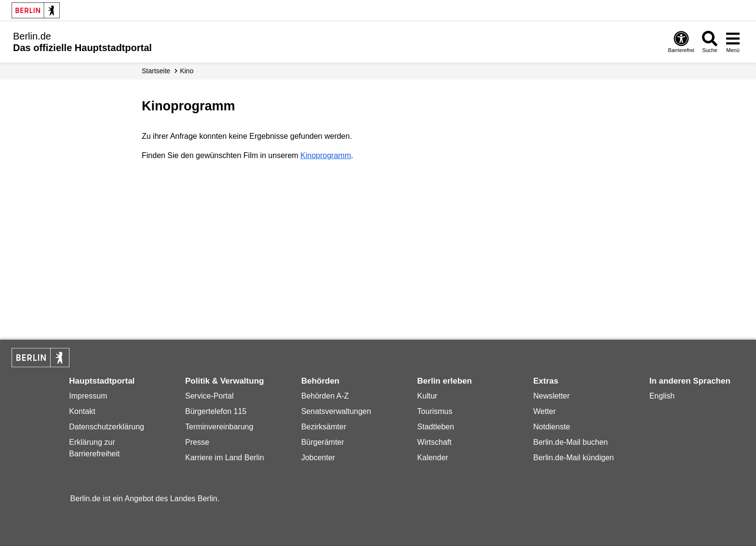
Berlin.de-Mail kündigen (574, 458)
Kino (187, 71)
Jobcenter (318, 458)
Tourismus (435, 411)
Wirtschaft (434, 442)
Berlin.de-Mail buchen (571, 442)
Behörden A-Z (325, 396)
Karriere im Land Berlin (225, 458)
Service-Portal (209, 396)
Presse (197, 442)
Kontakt (82, 411)
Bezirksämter (324, 427)
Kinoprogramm (326, 155)
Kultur (427, 396)
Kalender (432, 458)
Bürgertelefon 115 (216, 411)
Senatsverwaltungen (336, 411)
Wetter (545, 411)
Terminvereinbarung (219, 427)
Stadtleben (436, 427)
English (662, 396)
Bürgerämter (323, 442)
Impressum (88, 396)
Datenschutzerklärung (107, 427)
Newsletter (552, 396)
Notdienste (552, 427)
